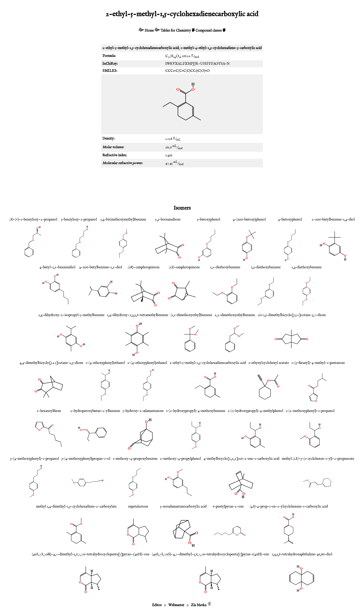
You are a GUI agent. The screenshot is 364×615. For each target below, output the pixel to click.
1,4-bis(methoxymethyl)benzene (123, 219)
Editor (157, 605)
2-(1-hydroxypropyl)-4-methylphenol (255, 411)
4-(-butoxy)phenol (249, 219)
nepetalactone (138, 507)
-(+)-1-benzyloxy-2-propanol (33, 219)
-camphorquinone (144, 267)
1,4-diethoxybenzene (306, 267)
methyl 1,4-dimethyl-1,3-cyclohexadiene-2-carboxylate (76, 507)
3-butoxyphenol (209, 219)
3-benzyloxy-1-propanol (79, 219)
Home (149, 31)
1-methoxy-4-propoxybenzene (135, 459)
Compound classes (209, 31)
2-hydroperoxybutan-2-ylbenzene (95, 411)
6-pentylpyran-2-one (228, 507)
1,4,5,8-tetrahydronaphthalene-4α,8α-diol (302, 554)
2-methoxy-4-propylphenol (180, 459)
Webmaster (176, 605)
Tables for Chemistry (176, 31)
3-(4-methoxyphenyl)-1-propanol (35, 459)
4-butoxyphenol (290, 219)
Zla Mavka (199, 605)
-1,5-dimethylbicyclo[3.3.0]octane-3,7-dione (292, 315)
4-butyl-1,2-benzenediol (57, 267)
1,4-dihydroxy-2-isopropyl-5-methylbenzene (71, 315)
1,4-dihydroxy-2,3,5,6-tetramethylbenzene (138, 315)
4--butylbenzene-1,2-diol (101, 267)
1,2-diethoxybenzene (225, 267)
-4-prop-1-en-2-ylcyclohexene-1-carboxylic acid (289, 507)
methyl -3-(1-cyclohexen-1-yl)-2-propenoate (318, 459)
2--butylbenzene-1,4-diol (333, 219)
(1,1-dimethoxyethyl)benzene (191, 315)
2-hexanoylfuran (49, 411)
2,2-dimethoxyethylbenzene (235, 315)
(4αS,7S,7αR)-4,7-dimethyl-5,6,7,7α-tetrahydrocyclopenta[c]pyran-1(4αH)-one (91, 554)
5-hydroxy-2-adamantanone (143, 411)
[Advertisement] (182, 185)
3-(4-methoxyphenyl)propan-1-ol (86, 459)
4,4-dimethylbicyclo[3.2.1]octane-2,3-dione (51, 363)
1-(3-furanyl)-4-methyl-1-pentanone (318, 363)
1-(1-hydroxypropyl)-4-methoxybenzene (196, 411)
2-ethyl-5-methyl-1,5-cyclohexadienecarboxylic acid (208, 363)
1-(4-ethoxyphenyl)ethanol (105, 363)
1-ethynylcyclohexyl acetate (269, 363)
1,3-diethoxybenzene (266, 267)
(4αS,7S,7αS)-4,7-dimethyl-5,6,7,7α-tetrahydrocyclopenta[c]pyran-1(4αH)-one (210, 554)
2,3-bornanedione (168, 219)
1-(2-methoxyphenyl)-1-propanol (310, 411)
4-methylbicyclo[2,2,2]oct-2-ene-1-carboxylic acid (241, 459)
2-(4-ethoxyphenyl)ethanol (147, 363)
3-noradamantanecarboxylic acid (183, 507)
